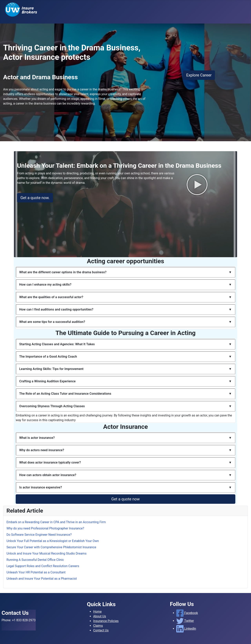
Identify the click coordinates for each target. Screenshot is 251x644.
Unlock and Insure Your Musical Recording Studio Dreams (46, 553)
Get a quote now (126, 499)
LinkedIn (186, 629)
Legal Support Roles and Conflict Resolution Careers (43, 566)
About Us (100, 616)
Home (97, 612)
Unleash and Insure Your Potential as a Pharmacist (42, 579)
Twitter (185, 621)
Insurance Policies (106, 621)
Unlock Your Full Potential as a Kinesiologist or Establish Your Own (53, 541)
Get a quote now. (35, 198)
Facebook (187, 613)
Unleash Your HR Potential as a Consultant (36, 572)
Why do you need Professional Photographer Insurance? (45, 528)
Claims (98, 626)
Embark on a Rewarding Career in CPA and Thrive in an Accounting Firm (56, 522)
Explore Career (199, 75)
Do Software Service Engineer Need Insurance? (39, 535)
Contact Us (101, 630)
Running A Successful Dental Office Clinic (35, 560)
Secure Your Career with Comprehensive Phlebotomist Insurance (51, 547)
